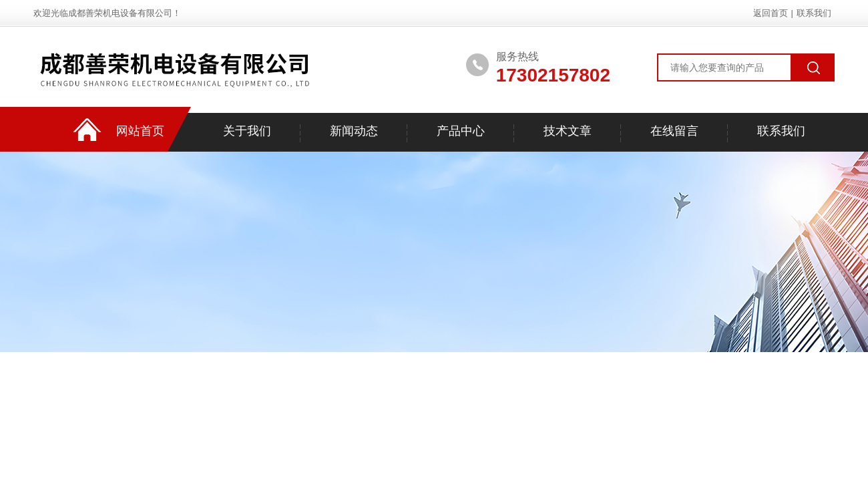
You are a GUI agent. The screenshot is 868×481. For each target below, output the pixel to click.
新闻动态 (354, 131)
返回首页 (771, 13)
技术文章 (568, 131)
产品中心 (461, 131)
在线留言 (674, 131)
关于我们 (247, 131)
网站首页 (140, 131)
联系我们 (814, 13)
